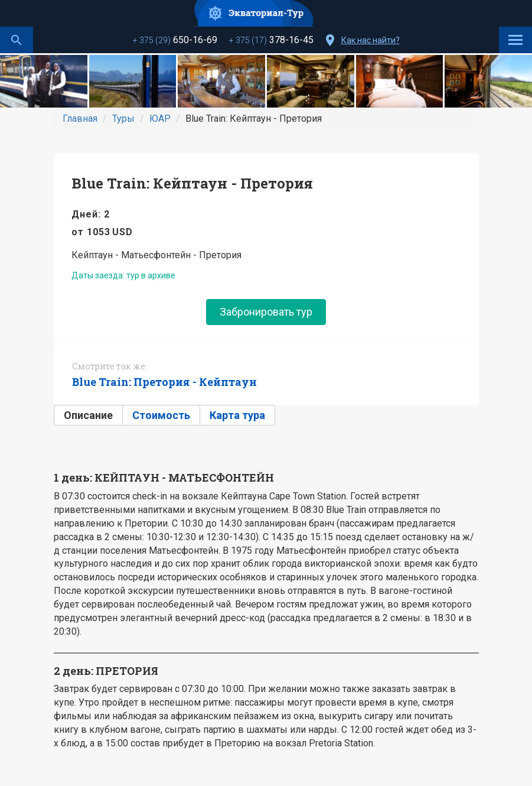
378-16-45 (271, 40)
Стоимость (161, 415)
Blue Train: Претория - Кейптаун (164, 382)
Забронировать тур (266, 312)
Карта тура (237, 415)
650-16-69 (175, 40)
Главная (80, 118)
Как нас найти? (371, 40)
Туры (123, 118)
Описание (88, 415)
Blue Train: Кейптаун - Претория (192, 183)
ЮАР (160, 118)
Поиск (17, 40)
